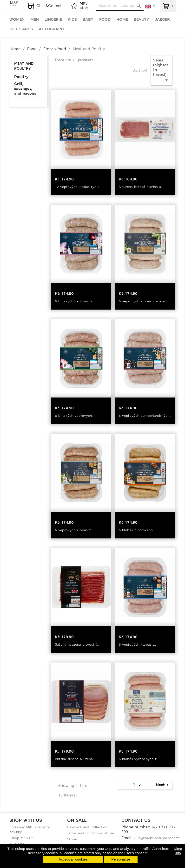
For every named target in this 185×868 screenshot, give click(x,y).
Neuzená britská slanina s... (141, 187)
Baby (88, 20)
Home (122, 20)
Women (17, 20)
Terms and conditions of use (91, 833)
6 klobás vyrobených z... (138, 759)
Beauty (141, 20)
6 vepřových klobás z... (74, 530)
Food (105, 20)
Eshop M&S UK (22, 838)
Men (35, 20)
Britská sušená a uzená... (75, 759)
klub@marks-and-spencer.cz (156, 838)
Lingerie (53, 20)
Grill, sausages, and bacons (25, 89)
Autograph (51, 29)
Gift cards (21, 29)
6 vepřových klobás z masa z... (144, 301)
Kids (72, 20)
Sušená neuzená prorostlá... (77, 644)
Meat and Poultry (24, 66)
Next (163, 785)
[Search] (120, 6)
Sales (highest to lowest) (161, 70)
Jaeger (162, 20)
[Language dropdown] (150, 7)
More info (178, 851)
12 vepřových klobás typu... (77, 187)
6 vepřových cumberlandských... (145, 416)
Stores (72, 839)
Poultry (21, 77)
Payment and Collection (87, 827)
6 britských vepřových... (74, 301)
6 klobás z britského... (136, 530)
